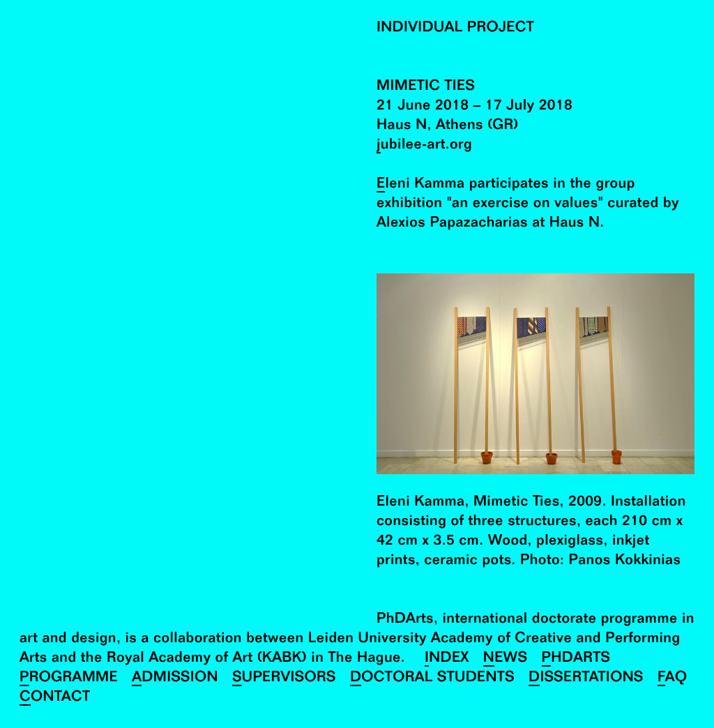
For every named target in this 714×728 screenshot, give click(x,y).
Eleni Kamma (420, 185)
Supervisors (284, 679)
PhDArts (576, 659)
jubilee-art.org (424, 146)
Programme (69, 679)
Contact (55, 698)
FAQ (673, 679)
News (506, 659)
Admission (175, 679)
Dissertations (586, 679)
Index (447, 659)
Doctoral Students (432, 679)
